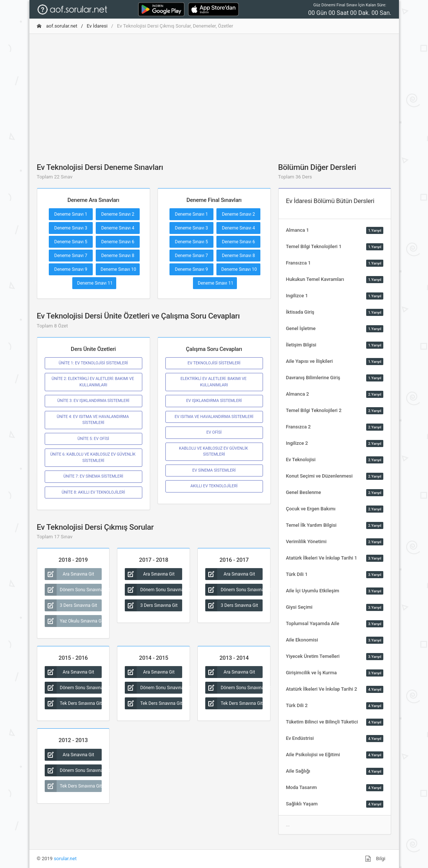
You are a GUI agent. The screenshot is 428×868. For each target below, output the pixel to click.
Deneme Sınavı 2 (118, 214)
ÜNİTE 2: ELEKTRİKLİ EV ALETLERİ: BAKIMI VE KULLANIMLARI (93, 382)
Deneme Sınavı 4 (118, 228)
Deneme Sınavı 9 (71, 269)
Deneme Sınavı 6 (118, 242)
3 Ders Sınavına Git (71, 605)
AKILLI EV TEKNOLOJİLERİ (214, 486)
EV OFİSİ (214, 432)
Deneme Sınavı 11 (95, 283)
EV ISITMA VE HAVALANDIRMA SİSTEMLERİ (214, 417)
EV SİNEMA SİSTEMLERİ (214, 470)
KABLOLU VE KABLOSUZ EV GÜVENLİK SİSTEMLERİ (214, 451)
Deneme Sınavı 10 (118, 269)
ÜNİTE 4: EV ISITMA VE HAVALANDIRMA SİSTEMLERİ (93, 420)
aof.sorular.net (57, 26)
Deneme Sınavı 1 (71, 214)
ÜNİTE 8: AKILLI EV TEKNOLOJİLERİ (93, 492)
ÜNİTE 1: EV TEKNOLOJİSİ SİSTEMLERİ (93, 363)
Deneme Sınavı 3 (71, 228)
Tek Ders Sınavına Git (73, 703)
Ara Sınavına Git (69, 574)
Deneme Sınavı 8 (118, 256)
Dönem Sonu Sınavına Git (73, 590)
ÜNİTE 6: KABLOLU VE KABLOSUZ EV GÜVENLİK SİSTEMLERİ (93, 457)
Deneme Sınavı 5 (71, 242)
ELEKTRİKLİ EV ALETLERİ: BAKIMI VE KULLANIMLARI (214, 382)
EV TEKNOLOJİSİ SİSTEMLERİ (214, 363)
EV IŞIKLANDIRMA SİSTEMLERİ (214, 401)
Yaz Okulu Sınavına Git (73, 621)
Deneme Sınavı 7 (71, 256)
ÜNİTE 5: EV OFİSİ (93, 439)
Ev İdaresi (97, 26)
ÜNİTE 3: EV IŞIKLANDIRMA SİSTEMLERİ (93, 401)
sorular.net (65, 859)
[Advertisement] (214, 92)
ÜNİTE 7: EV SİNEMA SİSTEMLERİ (93, 476)
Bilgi (375, 859)
